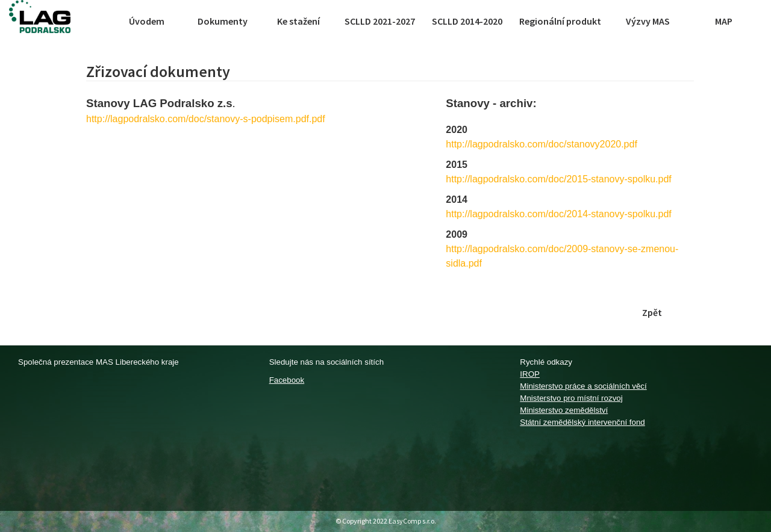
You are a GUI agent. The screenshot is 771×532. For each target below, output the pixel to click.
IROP (530, 374)
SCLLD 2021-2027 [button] (380, 21)
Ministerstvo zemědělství (564, 410)
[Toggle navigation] (98, 21)
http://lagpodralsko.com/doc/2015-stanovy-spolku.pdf (558, 179)
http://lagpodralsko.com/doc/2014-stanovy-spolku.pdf (558, 214)
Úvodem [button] (147, 21)
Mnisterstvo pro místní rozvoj (571, 398)
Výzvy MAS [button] (648, 21)
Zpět (652, 312)
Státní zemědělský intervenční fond (582, 422)
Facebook (287, 380)
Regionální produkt (560, 21)
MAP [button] (724, 21)
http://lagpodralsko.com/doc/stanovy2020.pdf (542, 144)
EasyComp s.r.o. (412, 521)
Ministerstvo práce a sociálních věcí (583, 386)
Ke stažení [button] (298, 21)
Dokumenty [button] (223, 21)
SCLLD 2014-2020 (467, 21)
